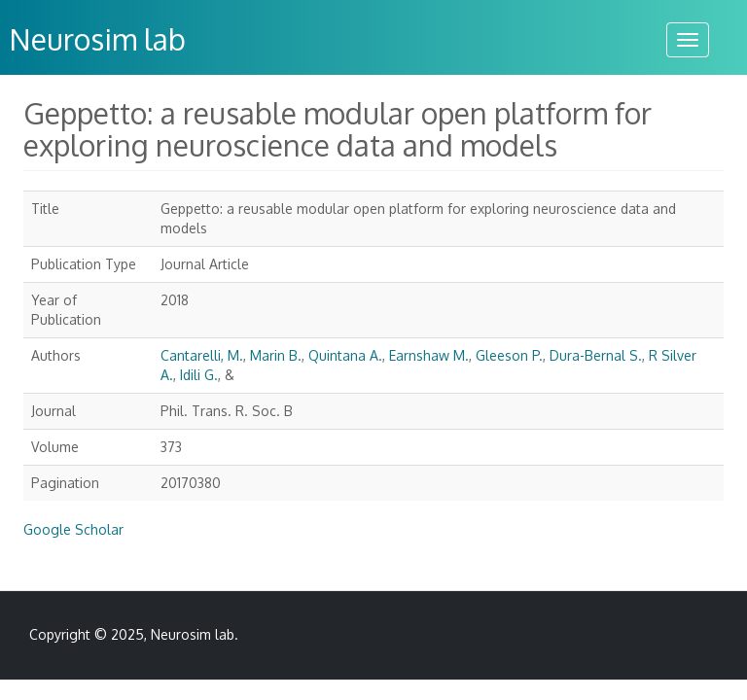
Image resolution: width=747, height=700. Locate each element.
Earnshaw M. (429, 355)
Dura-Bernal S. (596, 355)
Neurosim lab (193, 634)
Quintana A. (345, 355)
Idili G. (199, 375)
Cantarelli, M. (202, 355)
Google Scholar (73, 529)
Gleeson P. (509, 355)
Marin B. (276, 355)
